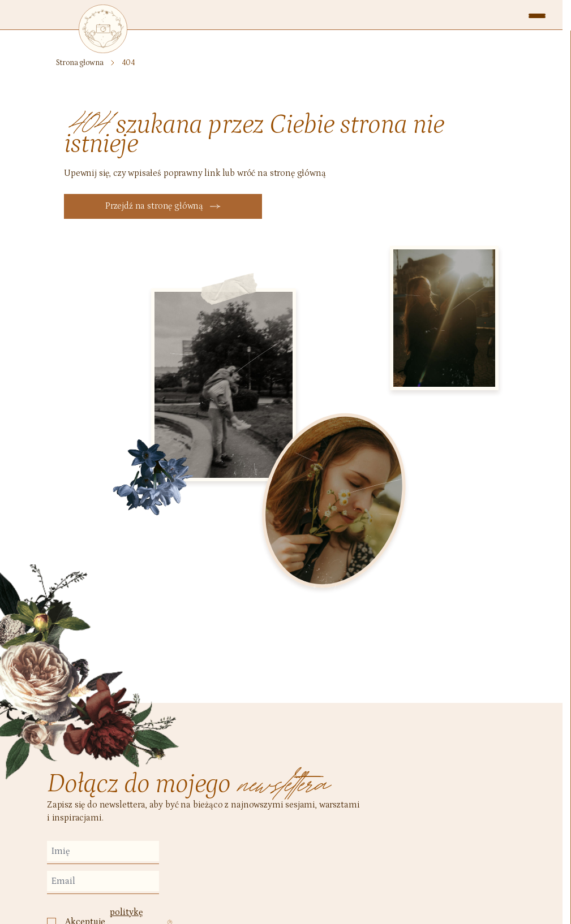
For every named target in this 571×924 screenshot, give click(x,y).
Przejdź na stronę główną (163, 206)
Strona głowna (80, 63)
